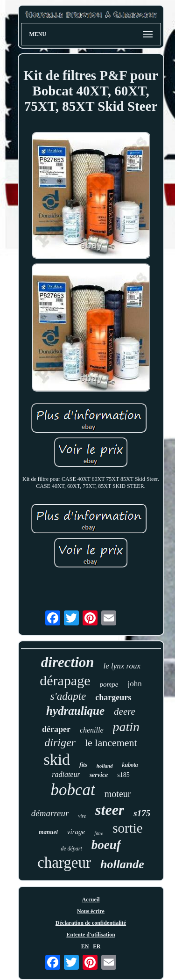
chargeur (64, 863)
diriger (60, 742)
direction (68, 662)
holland (105, 766)
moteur (118, 794)
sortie (127, 828)
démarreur (50, 813)
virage (76, 832)
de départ (71, 849)
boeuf (106, 845)
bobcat (73, 790)
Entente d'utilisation (91, 935)
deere (125, 711)
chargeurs (113, 697)
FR (97, 946)
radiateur (66, 774)
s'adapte (68, 696)
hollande (122, 864)
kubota (130, 765)
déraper (56, 729)
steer (110, 810)
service (99, 775)
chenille (92, 730)
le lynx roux (122, 666)
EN (85, 946)
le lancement (111, 743)
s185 (123, 775)
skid (57, 759)
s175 (142, 813)
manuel (48, 832)
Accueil (91, 900)
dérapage (65, 680)
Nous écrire (91, 911)
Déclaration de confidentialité (91, 923)
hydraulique (75, 711)
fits (83, 765)
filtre (99, 833)
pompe (109, 684)
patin (126, 727)
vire (82, 816)
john (135, 684)
